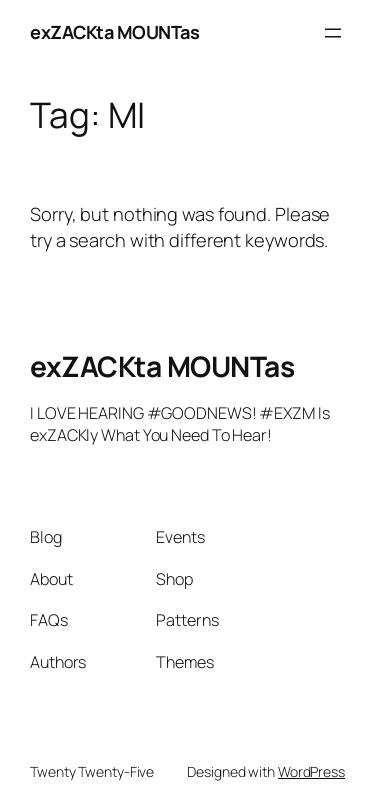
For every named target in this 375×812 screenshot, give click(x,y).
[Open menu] (333, 33)
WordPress (311, 771)
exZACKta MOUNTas (114, 32)
